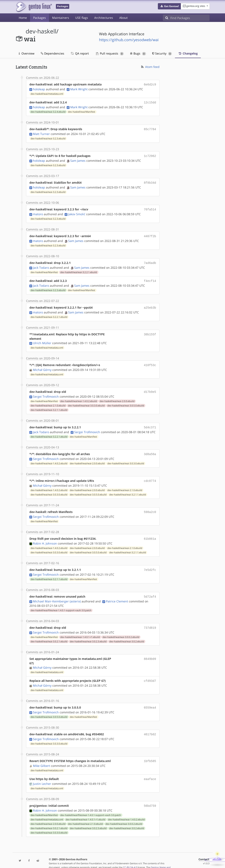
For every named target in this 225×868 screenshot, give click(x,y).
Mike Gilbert (41, 756)
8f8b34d (150, 181)
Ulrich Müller (42, 339)
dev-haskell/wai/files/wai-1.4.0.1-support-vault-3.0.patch (61, 602)
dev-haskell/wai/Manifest (82, 111)
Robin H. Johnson (45, 536)
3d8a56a (150, 449)
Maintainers (61, 18)
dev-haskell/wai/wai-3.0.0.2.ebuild (121, 629)
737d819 (150, 620)
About (123, 18)
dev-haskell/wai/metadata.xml (47, 93)
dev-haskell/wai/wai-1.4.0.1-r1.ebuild (80, 629)
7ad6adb (150, 260)
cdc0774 (150, 475)
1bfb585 (150, 751)
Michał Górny (42, 365)
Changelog (188, 53)
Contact (204, 848)
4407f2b (150, 234)
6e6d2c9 (150, 84)
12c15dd (150, 102)
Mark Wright (79, 89)
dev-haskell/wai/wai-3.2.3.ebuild (48, 137)
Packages (40, 18)
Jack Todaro (41, 264)
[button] (169, 6)
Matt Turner (41, 133)
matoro (38, 212)
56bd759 (150, 795)
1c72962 (150, 155)
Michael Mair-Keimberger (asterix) (57, 593)
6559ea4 (150, 699)
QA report (80, 53)
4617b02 (150, 725)
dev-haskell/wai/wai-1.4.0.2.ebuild (79, 396)
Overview (27, 53)
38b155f (150, 330)
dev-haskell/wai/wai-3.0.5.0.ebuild (126, 401)
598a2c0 (150, 506)
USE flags (82, 18)
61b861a (150, 532)
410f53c (150, 361)
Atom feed (150, 67)
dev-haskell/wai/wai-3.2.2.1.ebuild (79, 269)
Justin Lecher (42, 773)
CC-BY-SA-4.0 (130, 856)
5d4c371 (150, 422)
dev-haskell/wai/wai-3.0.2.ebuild (127, 633)
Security (162, 53)
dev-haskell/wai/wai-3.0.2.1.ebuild (49, 633)
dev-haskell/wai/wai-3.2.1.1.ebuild (49, 405)
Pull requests (110, 53)
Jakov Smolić (77, 212)
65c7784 (150, 128)
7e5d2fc (150, 563)
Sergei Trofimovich (46, 391)
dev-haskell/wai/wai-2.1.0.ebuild (48, 401)
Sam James (78, 159)
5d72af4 (150, 589)
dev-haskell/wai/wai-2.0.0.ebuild (117, 396)
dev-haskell (41, 31)
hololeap (39, 89)
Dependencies (52, 53)
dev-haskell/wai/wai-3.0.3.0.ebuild (86, 401)
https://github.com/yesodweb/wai (129, 40)
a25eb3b (150, 304)
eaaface (150, 769)
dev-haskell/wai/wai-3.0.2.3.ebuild (88, 633)
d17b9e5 (150, 387)
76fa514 (150, 207)
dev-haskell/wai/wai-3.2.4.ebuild (48, 111)
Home (23, 18)
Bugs (138, 53)
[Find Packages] (190, 18)
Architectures (104, 18)
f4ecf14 (150, 277)
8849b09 (150, 650)
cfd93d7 (150, 672)
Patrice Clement (117, 593)
